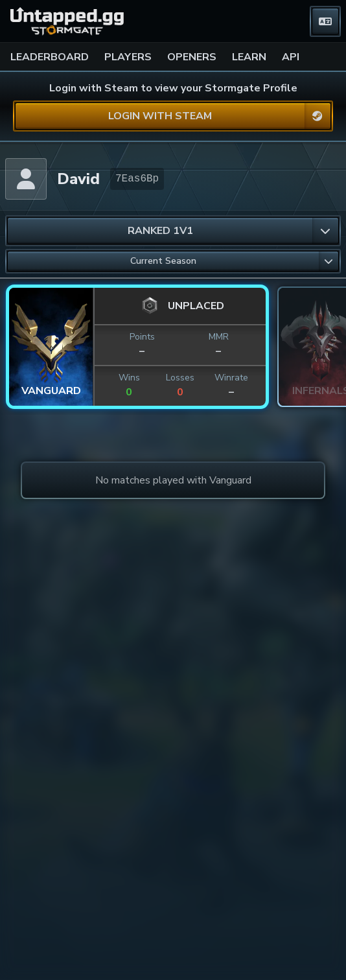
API (291, 57)
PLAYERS (128, 57)
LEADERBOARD (50, 57)
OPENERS (192, 57)
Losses (180, 378)
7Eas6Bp (137, 179)
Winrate (231, 378)
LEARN (249, 57)
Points (142, 337)
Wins (129, 378)
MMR (219, 337)
